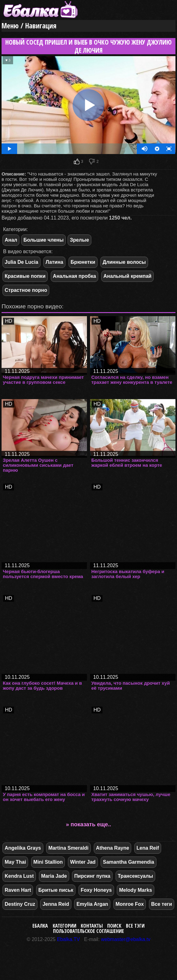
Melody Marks (136, 890)
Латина (54, 262)
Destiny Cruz (20, 904)
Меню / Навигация (29, 26)
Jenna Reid (56, 904)
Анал (11, 240)
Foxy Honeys (96, 890)
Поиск (114, 926)
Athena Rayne (113, 848)
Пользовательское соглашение (88, 931)
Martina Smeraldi (68, 848)
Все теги (162, 904)
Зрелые (79, 240)
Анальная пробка (74, 276)
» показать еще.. (89, 824)
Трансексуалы (135, 876)
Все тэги (135, 926)
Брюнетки (83, 262)
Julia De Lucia (22, 262)
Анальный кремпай (127, 276)
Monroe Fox (130, 904)
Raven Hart (18, 890)
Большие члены (43, 240)
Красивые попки (25, 276)
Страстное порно (26, 290)
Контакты (92, 926)
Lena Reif (148, 848)
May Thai (15, 862)
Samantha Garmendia (129, 862)
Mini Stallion (48, 862)
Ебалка (40, 926)
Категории (65, 926)
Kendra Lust (19, 876)
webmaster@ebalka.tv (126, 939)
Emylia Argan (92, 904)
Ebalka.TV (69, 939)
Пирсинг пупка (92, 876)
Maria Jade (54, 876)
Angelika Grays (23, 848)
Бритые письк (56, 890)
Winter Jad (83, 862)
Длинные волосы (124, 262)
